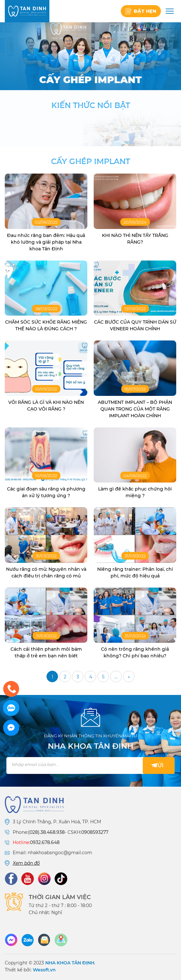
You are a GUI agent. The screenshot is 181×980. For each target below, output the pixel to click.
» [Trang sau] (129, 677)
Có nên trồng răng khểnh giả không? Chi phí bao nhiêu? (135, 652)
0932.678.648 (45, 842)
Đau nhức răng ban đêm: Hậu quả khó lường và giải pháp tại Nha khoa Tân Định (46, 242)
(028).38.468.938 (46, 832)
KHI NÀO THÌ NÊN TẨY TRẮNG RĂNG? (135, 239)
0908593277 (95, 832)
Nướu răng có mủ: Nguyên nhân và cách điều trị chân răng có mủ (46, 572)
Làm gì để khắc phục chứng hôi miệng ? (135, 492)
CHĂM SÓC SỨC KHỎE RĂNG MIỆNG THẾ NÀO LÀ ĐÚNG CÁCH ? (46, 325)
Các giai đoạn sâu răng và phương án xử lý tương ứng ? (46, 492)
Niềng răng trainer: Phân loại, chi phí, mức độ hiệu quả (135, 572)
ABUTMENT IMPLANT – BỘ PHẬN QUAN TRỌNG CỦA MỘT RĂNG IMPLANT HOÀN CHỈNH (135, 409)
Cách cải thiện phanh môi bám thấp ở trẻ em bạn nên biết (46, 652)
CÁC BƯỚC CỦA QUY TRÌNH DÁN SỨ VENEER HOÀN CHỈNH (135, 325)
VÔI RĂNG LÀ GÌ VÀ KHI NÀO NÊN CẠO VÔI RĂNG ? (46, 406)
